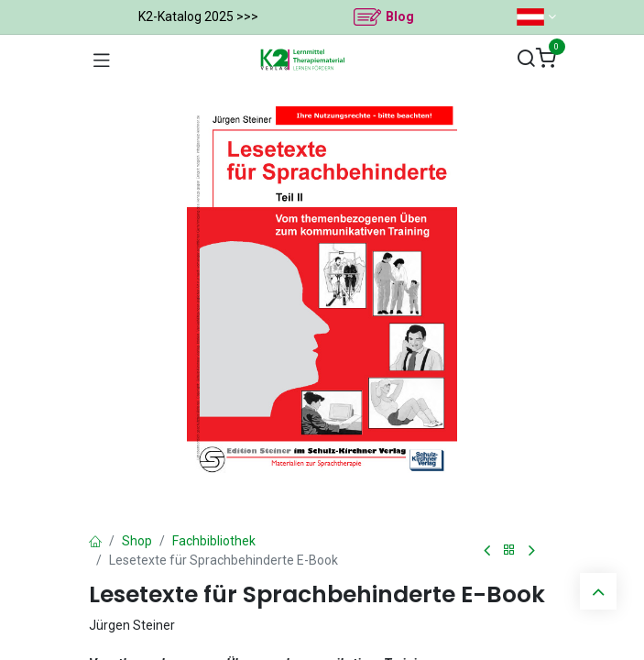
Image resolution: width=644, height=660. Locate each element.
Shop (137, 541)
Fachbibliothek (214, 541)
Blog (400, 16)
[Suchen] (526, 59)
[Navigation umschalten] (102, 60)
